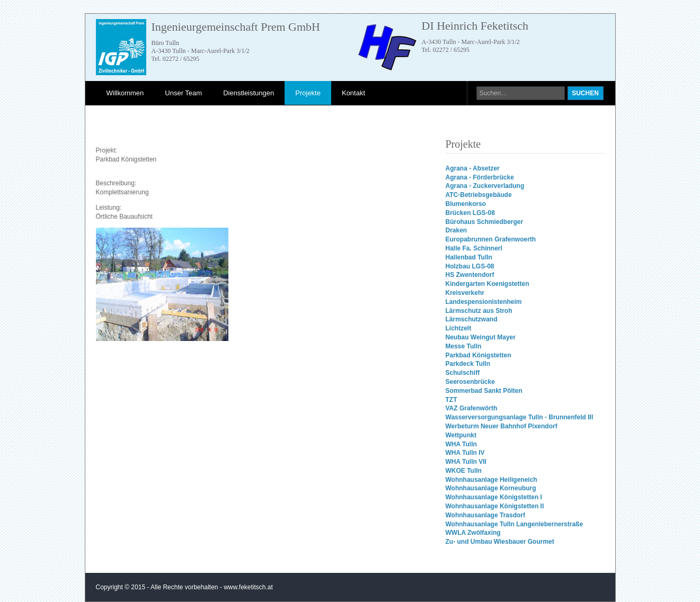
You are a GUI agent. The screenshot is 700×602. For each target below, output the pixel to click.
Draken (457, 230)
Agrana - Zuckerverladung (485, 186)
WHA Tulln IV (465, 453)
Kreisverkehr (465, 293)
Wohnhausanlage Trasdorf (485, 515)
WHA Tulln (461, 444)
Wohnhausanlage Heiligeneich (491, 480)
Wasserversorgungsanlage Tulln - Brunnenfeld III (520, 417)
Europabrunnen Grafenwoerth (491, 239)
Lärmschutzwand (472, 319)
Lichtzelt (459, 328)
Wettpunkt (461, 435)
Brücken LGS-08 (470, 213)
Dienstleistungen (249, 93)
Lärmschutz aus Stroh (479, 311)
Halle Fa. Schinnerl (474, 248)
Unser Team (183, 93)
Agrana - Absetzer (473, 168)
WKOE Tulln (464, 471)
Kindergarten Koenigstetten (488, 284)
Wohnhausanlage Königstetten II (495, 506)
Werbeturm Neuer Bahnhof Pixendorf (502, 426)
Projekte (308, 93)
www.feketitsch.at (248, 587)
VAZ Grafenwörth (472, 408)
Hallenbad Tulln (469, 257)
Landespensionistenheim (484, 302)
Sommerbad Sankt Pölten (484, 391)
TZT (451, 400)
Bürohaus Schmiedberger (485, 222)
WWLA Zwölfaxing (473, 533)
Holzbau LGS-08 (470, 266)
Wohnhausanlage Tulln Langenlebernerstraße (515, 524)
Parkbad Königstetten (479, 355)
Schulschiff (463, 373)
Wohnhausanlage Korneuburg (491, 488)
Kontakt (353, 93)
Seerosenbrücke (470, 382)
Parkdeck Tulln (468, 364)
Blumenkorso (466, 204)
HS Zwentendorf (470, 275)
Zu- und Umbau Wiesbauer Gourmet (500, 542)
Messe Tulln (464, 346)
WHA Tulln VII (466, 462)
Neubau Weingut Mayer (481, 337)
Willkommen (125, 93)
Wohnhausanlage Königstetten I (494, 497)
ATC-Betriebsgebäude (479, 195)
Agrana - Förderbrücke (480, 177)
